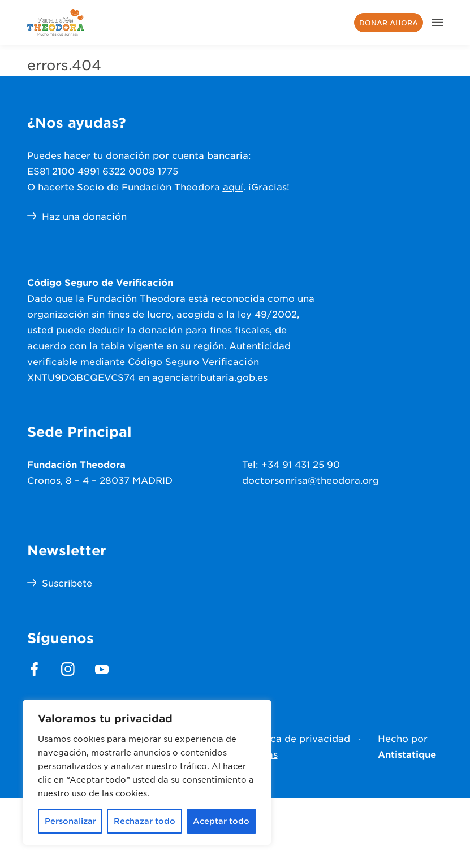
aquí (233, 186)
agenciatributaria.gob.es (210, 377)
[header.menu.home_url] (56, 23)
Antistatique (407, 754)
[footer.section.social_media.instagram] (68, 669)
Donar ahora (389, 23)
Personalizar (70, 821)
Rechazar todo (145, 821)
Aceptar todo (221, 821)
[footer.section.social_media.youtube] (102, 669)
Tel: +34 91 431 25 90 (291, 464)
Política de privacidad (299, 738)
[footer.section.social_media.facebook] (34, 669)
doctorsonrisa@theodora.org (311, 480)
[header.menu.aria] (438, 23)
